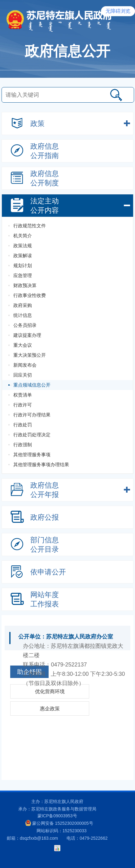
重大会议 (23, 345)
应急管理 (23, 275)
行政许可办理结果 (32, 415)
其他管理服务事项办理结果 (41, 464)
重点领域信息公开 (32, 385)
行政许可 (23, 405)
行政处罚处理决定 (32, 435)
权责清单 (23, 395)
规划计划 (23, 265)
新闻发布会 (25, 365)
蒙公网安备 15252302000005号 (59, 823)
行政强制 (23, 445)
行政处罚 (23, 425)
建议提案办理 (27, 335)
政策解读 (23, 255)
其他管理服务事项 (32, 455)
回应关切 (23, 375)
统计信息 (23, 315)
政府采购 (23, 305)
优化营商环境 (50, 692)
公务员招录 (25, 325)
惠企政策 (50, 709)
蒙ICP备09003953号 (57, 816)
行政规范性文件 (30, 226)
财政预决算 (25, 285)
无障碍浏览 (118, 11)
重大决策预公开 (30, 355)
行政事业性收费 (30, 295)
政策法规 (23, 246)
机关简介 (23, 236)
